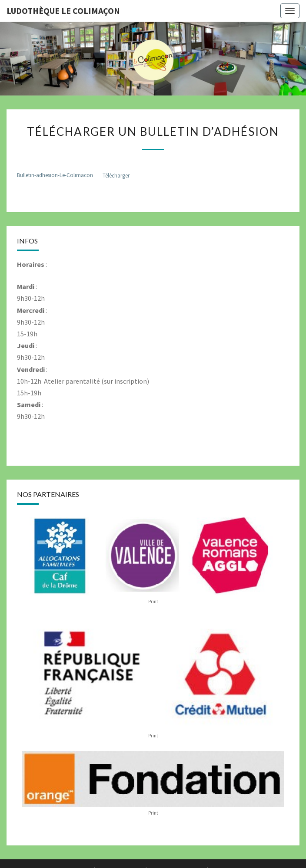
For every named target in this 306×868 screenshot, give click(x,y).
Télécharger (116, 175)
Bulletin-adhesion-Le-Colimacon (55, 175)
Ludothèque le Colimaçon (63, 11)
